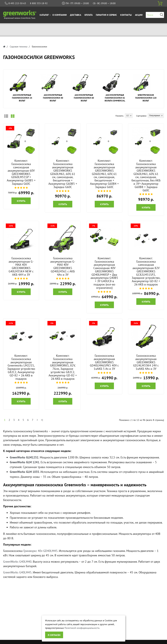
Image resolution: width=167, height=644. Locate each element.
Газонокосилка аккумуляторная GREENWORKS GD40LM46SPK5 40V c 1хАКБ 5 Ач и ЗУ (104, 362)
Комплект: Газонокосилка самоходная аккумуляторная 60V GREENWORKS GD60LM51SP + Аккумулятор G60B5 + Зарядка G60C (21, 172)
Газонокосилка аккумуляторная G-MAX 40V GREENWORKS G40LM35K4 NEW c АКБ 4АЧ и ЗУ (21, 266)
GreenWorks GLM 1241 (24, 462)
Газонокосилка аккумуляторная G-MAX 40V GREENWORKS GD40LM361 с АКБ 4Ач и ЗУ (63, 266)
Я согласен (54, 635)
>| (42, 420)
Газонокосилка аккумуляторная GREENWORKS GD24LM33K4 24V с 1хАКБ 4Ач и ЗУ (146, 362)
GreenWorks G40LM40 (17, 562)
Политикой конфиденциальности (82, 628)
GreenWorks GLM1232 (24, 457)
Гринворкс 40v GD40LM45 (40, 551)
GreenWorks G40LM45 (17, 572)
